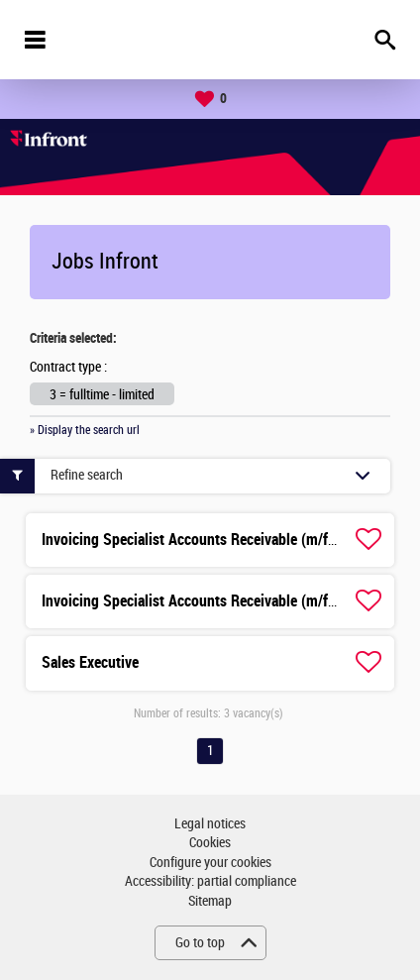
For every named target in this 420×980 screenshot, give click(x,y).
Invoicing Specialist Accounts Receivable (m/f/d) (194, 540)
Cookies (210, 843)
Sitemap (210, 901)
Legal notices (210, 824)
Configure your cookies (210, 863)
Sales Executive (90, 662)
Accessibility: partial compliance (210, 881)
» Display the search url (85, 430)
